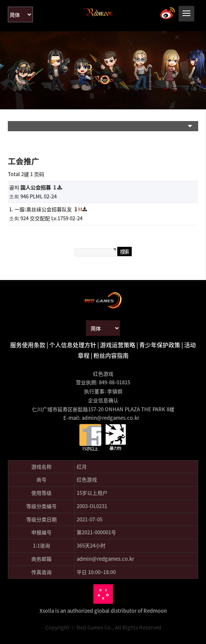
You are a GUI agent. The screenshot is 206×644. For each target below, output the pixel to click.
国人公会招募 (39, 187)
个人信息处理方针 (73, 345)
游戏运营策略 (118, 345)
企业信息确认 (103, 400)
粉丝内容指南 (111, 355)
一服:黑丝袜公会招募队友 (46, 209)
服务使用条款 (28, 345)
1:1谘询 (41, 545)
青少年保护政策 (160, 345)
